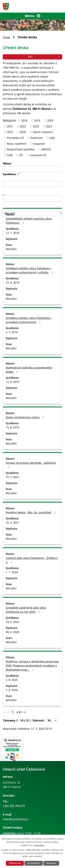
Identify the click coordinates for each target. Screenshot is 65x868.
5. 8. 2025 (12, 680)
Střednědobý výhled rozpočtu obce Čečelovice (29, 221)
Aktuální (11, 249)
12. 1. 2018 (12, 233)
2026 (23, 132)
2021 (10, 126)
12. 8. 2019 (12, 382)
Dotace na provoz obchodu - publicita (31, 465)
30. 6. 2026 (12, 632)
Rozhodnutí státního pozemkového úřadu (29, 370)
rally (52, 138)
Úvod (6, 37)
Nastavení (51, 863)
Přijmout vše (15, 863)
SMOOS (46, 149)
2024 (49, 126)
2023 (36, 126)
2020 (50, 120)
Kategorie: (10, 120)
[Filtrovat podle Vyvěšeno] (32, 184)
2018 (24, 120)
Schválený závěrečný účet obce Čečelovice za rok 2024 (26, 610)
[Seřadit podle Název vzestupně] (13, 162)
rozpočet (39, 143)
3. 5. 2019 (12, 332)
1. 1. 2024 (12, 572)
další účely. (40, 845)
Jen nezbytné (34, 863)
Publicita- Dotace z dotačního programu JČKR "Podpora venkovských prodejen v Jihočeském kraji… (32, 666)
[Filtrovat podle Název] (32, 169)
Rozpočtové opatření (21, 149)
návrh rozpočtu (43, 132)
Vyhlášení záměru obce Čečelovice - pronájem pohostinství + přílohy (30, 270)
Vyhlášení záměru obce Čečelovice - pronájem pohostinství (29, 320)
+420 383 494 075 (14, 806)
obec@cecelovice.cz (16, 819)
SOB (10, 155)
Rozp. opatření (17, 143)
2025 (10, 132)
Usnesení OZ (38, 155)
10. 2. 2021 (12, 477)
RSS (44, 57)
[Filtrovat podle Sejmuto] (32, 198)
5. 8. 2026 (12, 690)
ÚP (21, 155)
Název (7, 163)
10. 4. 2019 (12, 282)
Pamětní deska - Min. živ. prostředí (31, 512)
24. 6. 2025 (12, 622)
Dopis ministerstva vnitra (25, 417)
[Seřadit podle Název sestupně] (13, 163)
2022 (23, 126)
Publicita (36, 138)
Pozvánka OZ (15, 138)
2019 (37, 120)
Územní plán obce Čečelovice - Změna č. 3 (32, 560)
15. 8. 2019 (12, 427)
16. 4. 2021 (12, 523)
